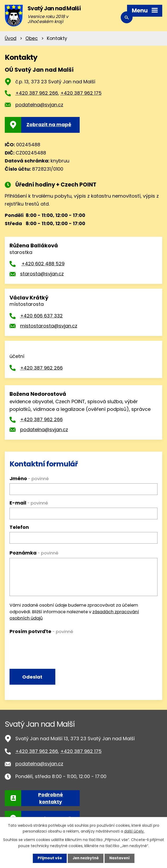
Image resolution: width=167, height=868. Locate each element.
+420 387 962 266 (37, 93)
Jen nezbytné (86, 858)
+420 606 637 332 (41, 316)
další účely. (134, 831)
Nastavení (121, 858)
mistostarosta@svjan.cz (49, 326)
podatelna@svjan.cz (39, 105)
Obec (32, 38)
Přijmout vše (49, 858)
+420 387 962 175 (81, 93)
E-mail (29, 503)
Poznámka (34, 553)
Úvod (11, 38)
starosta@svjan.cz (42, 274)
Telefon (19, 527)
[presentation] (50, 647)
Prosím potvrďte (41, 631)
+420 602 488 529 (43, 264)
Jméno (29, 478)
